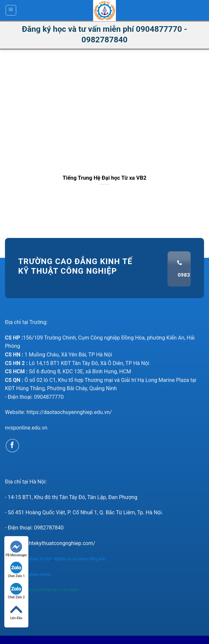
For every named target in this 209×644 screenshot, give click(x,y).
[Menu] (11, 10)
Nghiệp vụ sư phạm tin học (28, 559)
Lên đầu (16, 612)
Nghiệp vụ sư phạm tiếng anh (80, 559)
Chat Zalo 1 (16, 570)
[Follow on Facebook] (12, 446)
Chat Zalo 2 (16, 591)
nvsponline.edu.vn (26, 428)
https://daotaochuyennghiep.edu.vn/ (69, 412)
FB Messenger (16, 549)
